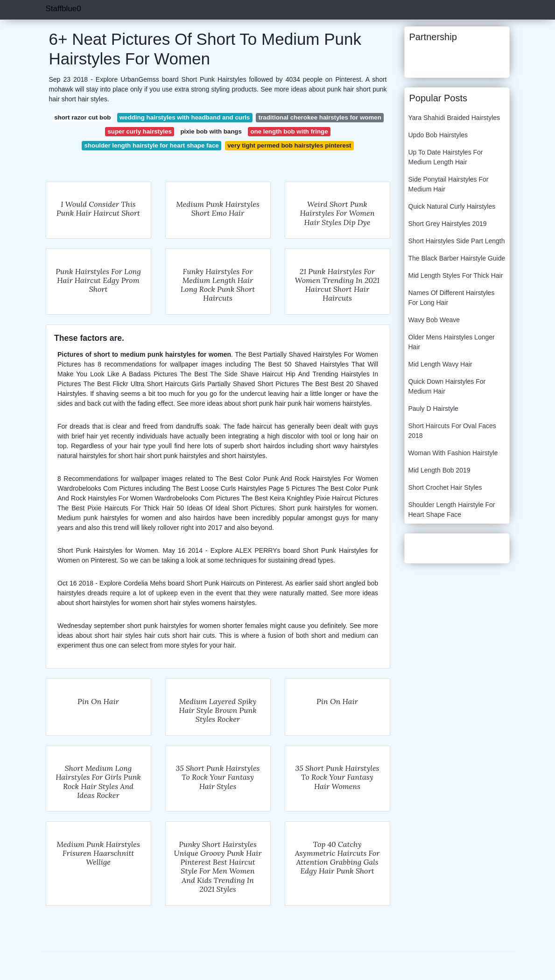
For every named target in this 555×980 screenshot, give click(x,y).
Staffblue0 (63, 9)
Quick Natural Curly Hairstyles (452, 206)
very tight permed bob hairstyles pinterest (289, 145)
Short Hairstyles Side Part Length (457, 241)
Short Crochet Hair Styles (445, 487)
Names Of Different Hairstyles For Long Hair (452, 298)
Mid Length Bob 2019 (439, 470)
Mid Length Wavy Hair (440, 364)
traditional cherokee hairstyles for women (320, 117)
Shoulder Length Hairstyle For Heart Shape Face (452, 510)
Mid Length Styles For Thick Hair (456, 275)
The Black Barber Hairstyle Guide (457, 258)
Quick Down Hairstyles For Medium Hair (447, 386)
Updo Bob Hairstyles (438, 135)
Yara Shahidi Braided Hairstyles (454, 118)
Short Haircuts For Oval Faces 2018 (452, 431)
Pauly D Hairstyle (433, 409)
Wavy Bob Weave (434, 320)
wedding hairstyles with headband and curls (185, 117)
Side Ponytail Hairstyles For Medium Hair (449, 184)
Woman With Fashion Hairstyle (453, 453)
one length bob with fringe (289, 131)
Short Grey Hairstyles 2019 (448, 224)
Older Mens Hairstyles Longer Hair (452, 342)
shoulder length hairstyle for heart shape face (152, 145)
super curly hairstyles (139, 131)
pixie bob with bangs (211, 131)
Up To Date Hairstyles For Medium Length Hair (446, 157)
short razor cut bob (82, 117)
